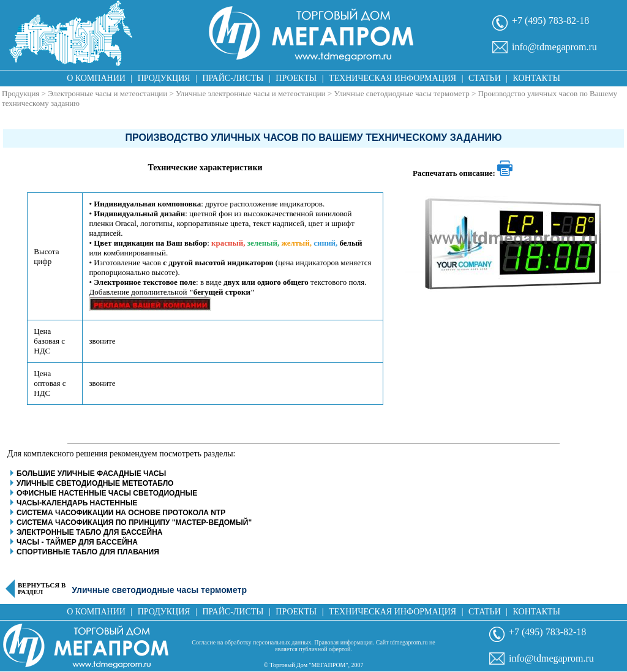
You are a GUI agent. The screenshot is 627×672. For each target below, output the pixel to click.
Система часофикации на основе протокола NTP (121, 513)
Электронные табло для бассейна (89, 532)
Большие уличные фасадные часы (91, 474)
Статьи (485, 78)
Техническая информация (392, 78)
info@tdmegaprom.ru (554, 47)
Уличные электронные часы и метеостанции (250, 93)
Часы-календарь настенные (77, 503)
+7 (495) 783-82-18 (550, 21)
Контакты (537, 78)
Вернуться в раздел (42, 589)
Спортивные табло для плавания (88, 552)
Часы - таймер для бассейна (77, 542)
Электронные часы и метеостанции (107, 93)
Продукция (164, 78)
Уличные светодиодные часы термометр (401, 93)
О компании (96, 78)
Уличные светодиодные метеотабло (95, 483)
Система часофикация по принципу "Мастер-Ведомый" (134, 523)
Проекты (296, 78)
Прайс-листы (233, 78)
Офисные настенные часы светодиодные (107, 493)
